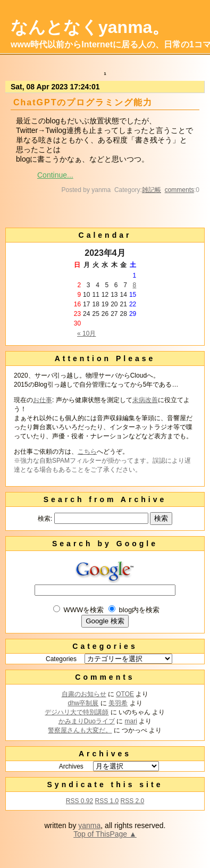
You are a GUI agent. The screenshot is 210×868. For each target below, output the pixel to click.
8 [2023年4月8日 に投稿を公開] (135, 285)
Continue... (55, 175)
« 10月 (86, 333)
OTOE (125, 694)
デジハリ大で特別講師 (77, 712)
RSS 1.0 (107, 801)
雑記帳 (152, 190)
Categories (61, 659)
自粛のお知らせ (84, 694)
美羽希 (118, 703)
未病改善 (145, 400)
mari (131, 721)
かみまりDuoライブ (87, 721)
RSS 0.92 (79, 801)
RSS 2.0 (133, 801)
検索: (45, 519)
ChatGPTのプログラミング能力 (83, 102)
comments (179, 190)
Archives (71, 766)
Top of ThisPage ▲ (105, 834)
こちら (87, 452)
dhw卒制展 (83, 703)
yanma (89, 825)
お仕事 (43, 400)
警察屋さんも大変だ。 (80, 730)
